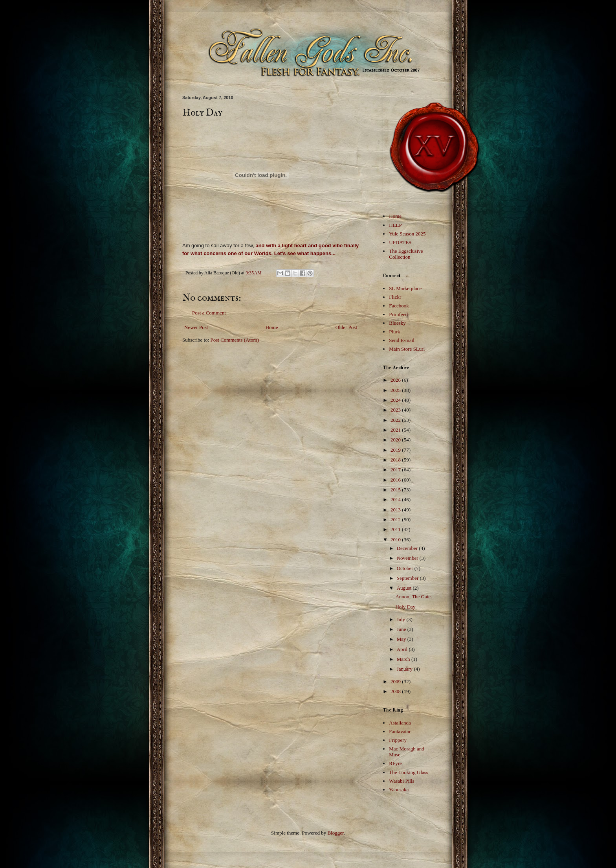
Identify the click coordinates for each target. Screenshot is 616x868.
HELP (395, 225)
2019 (396, 450)
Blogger (335, 833)
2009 (396, 681)
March (404, 659)
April (403, 649)
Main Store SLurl (407, 349)
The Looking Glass (409, 772)
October (406, 568)
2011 (396, 529)
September (408, 578)
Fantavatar (400, 731)
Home (272, 327)
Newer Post (196, 327)
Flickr (395, 297)
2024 (396, 400)
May (402, 639)
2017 (396, 470)
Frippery (398, 740)
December (408, 548)
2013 (396, 510)
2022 (396, 420)
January (405, 669)
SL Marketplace (405, 288)
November (408, 558)
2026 (396, 380)
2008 (396, 691)
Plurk (394, 332)
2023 (396, 410)
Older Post (346, 327)
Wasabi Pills (401, 781)
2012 (396, 520)
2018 (396, 460)
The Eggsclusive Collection (406, 254)
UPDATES (400, 242)
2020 (396, 440)
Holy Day (405, 607)
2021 (396, 430)
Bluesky (397, 323)
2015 (396, 490)
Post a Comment (209, 313)
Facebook (399, 306)
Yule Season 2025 (407, 234)
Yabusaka (399, 790)
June (402, 629)
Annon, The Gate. (413, 597)
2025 (396, 390)
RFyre (395, 763)
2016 (396, 480)
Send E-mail (402, 340)
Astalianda (400, 723)
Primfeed (398, 314)
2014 (396, 499)
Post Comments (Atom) (235, 340)
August (405, 588)
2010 (396, 540)
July (402, 619)
